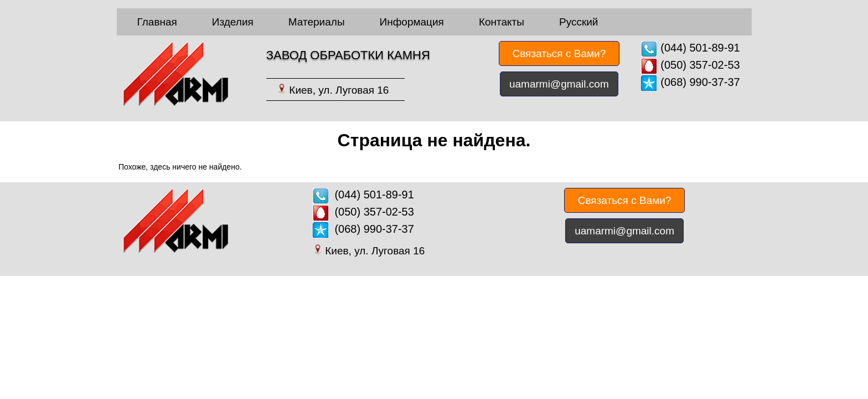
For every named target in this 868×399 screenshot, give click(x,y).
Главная (157, 22)
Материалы (317, 22)
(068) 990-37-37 (700, 82)
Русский (579, 22)
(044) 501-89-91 (700, 48)
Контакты (502, 22)
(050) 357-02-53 (700, 65)
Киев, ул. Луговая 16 (339, 90)
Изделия (233, 22)
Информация (412, 22)
